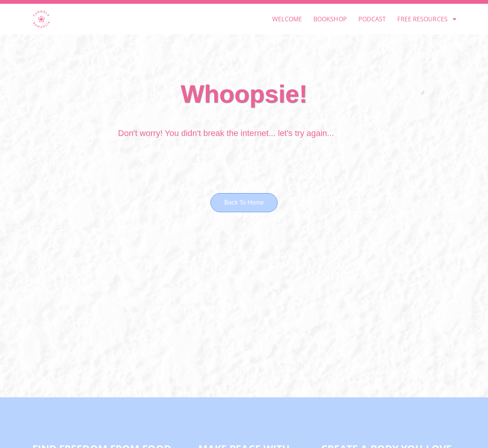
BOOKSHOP (330, 19)
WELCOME (287, 19)
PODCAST (372, 19)
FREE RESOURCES (427, 19)
